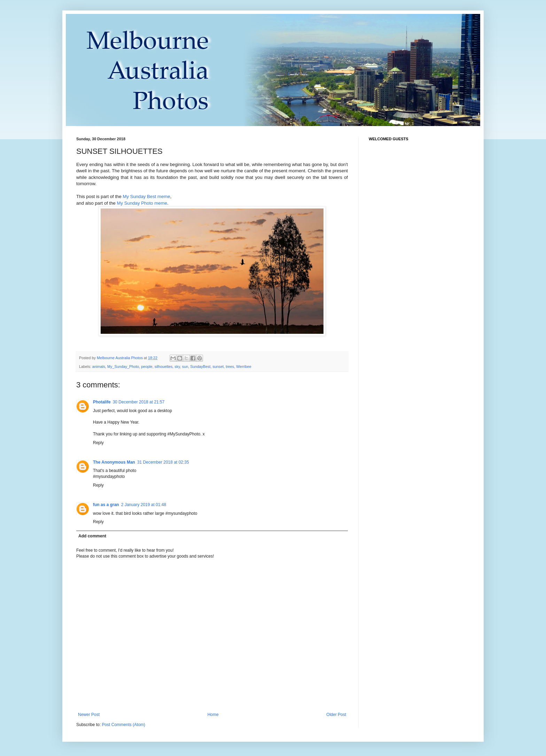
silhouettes (164, 367)
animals (99, 367)
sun (185, 367)
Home (213, 715)
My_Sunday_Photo (123, 367)
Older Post (336, 715)
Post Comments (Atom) (123, 725)
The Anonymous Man (114, 462)
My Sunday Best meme (146, 196)
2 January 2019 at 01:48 (144, 505)
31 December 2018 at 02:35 (163, 462)
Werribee (244, 367)
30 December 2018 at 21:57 (139, 402)
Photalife (102, 402)
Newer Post (89, 715)
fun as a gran (106, 505)
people (147, 367)
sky (177, 367)
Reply (98, 443)
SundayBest (200, 367)
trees (230, 367)
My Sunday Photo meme (142, 203)
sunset (218, 367)
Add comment (92, 536)
